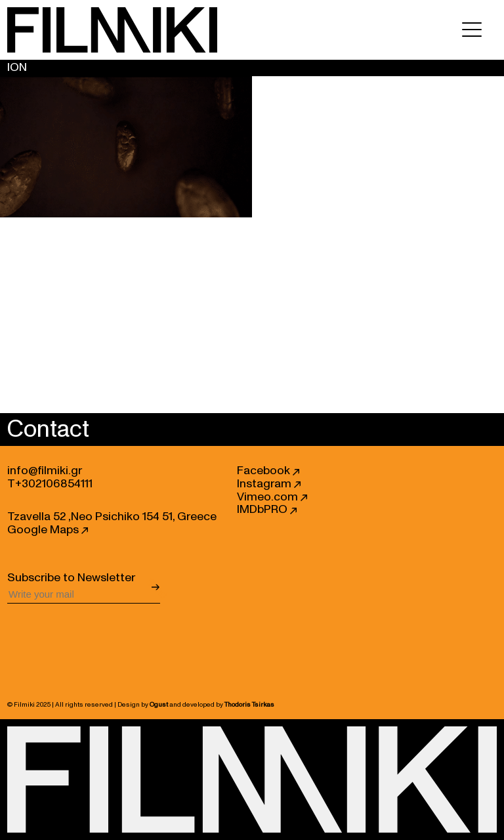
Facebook (268, 471)
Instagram (269, 484)
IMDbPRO (267, 510)
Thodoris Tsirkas (249, 705)
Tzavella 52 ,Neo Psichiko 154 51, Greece (112, 517)
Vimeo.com (272, 497)
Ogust (159, 705)
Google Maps (48, 530)
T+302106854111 (50, 484)
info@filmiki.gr (45, 471)
